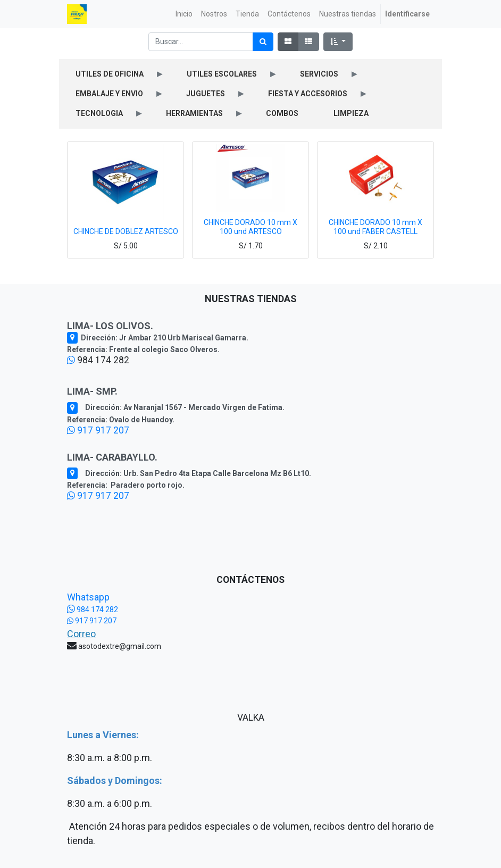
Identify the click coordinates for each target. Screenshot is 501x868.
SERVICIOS (319, 74)
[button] (338, 42)
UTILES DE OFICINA (110, 74)
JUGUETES (206, 94)
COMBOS (282, 113)
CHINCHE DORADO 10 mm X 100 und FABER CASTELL (375, 227)
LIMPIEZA (351, 113)
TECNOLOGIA (99, 113)
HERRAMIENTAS (194, 113)
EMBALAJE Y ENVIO (109, 94)
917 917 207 (98, 430)
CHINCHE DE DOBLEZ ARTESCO (126, 231)
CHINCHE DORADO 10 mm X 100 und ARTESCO (250, 227)
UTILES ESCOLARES (222, 74)
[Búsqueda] (263, 42)
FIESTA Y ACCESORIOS (308, 94)
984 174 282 (93, 610)
